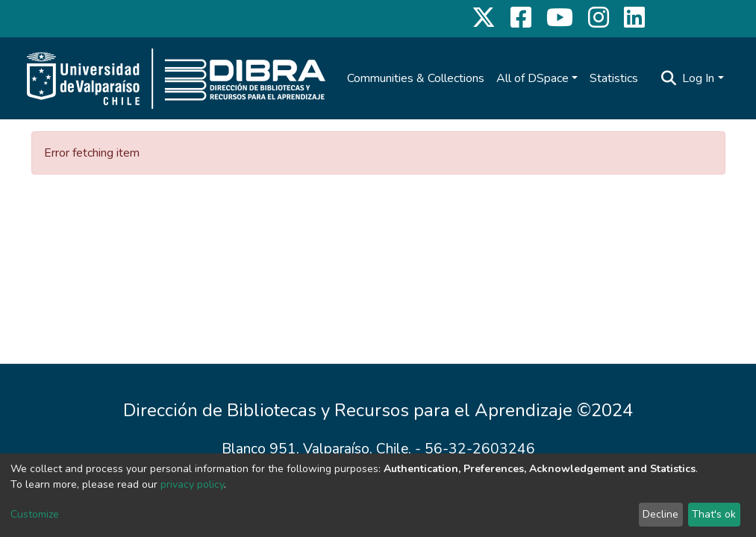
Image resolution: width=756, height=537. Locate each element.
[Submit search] (668, 78)
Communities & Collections (416, 78)
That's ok (714, 514)
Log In (698, 78)
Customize (35, 514)
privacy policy (192, 484)
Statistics (614, 78)
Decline (660, 514)
